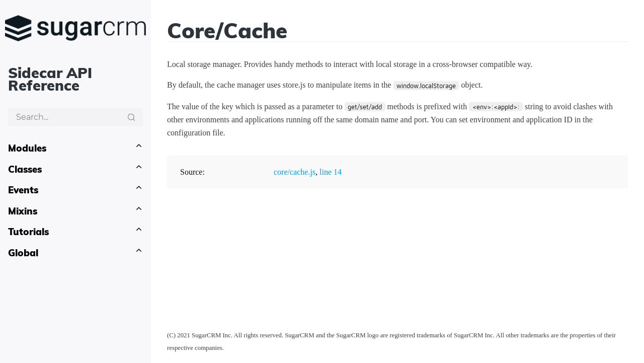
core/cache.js (295, 172)
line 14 (331, 172)
